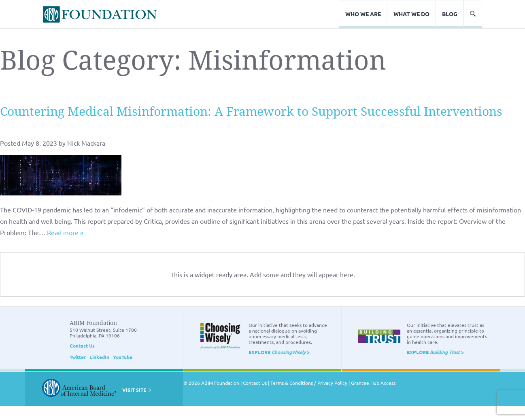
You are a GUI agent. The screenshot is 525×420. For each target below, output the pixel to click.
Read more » (65, 232)
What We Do (411, 14)
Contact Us (82, 346)
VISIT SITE (137, 390)
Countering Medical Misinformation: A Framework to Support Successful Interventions (251, 111)
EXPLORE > (279, 352)
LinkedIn (99, 357)
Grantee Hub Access (373, 383)
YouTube (123, 357)
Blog (450, 14)
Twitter (78, 357)
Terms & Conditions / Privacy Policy (309, 383)
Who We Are (363, 14)
